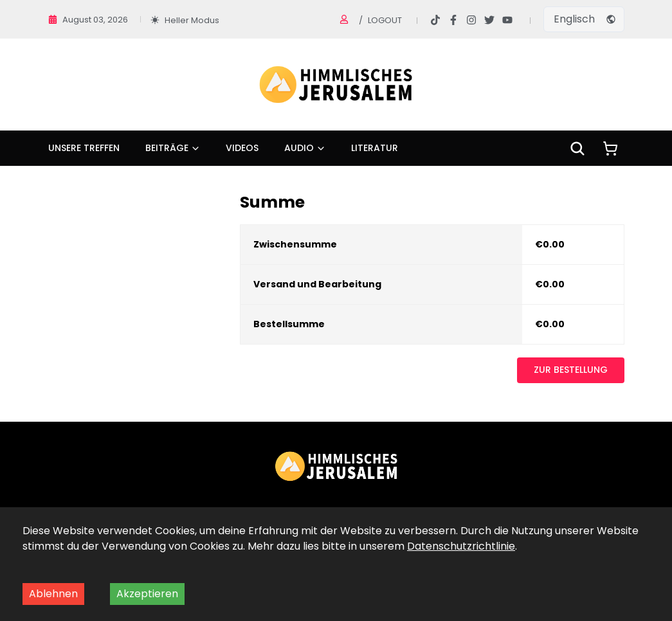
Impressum (389, 577)
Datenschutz (288, 577)
